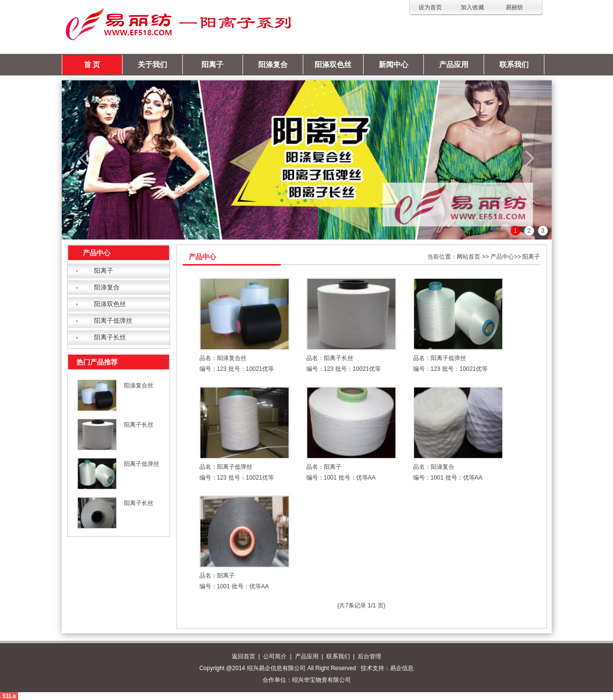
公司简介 (275, 656)
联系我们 (514, 65)
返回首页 (244, 656)
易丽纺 (515, 7)
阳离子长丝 (110, 337)
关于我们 (152, 65)
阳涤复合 (273, 65)
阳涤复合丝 (139, 386)
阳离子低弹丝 (113, 321)
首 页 (92, 65)
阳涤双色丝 (333, 65)
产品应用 (454, 65)
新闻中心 (393, 65)
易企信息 (402, 668)
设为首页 (430, 7)
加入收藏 (472, 7)
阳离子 (212, 65)
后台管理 (369, 656)
